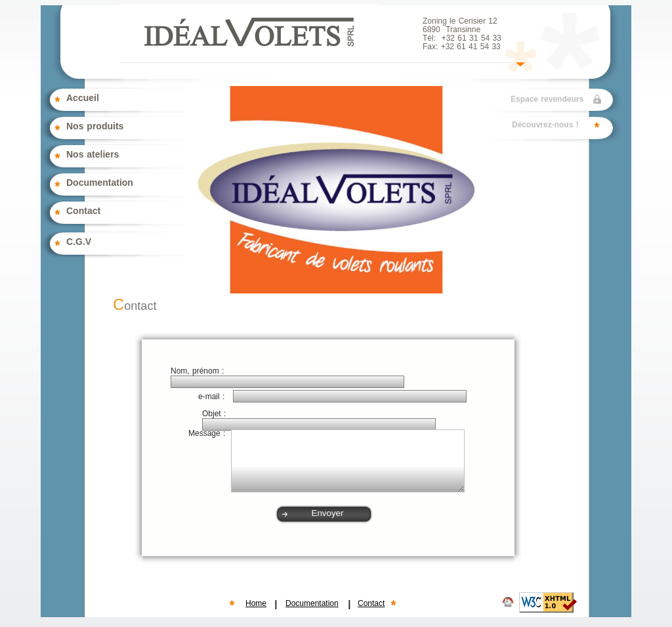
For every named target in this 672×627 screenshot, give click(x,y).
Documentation (312, 604)
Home (256, 604)
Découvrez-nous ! (545, 125)
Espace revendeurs (547, 99)
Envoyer (328, 513)
